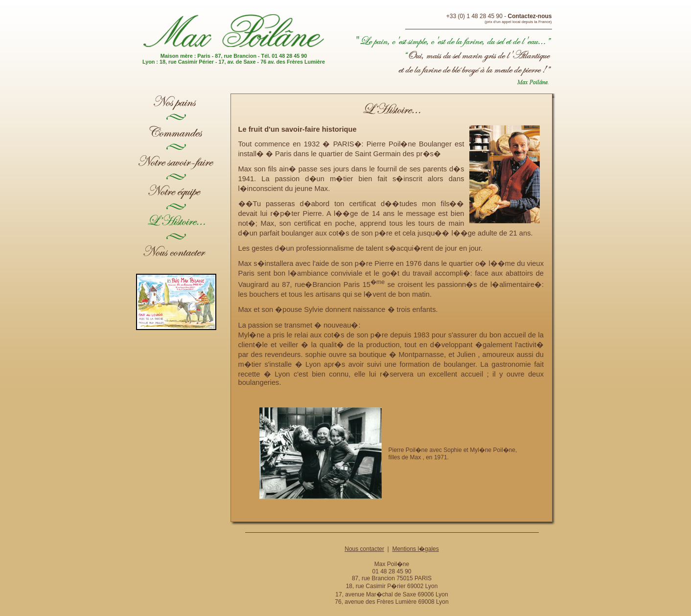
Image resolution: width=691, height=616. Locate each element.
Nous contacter (364, 549)
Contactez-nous (530, 16)
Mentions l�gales (415, 549)
